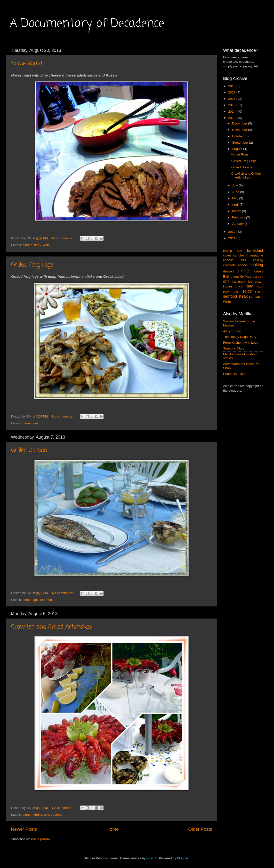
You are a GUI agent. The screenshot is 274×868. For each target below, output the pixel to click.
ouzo (260, 287)
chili (243, 260)
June (236, 192)
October (238, 136)
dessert (228, 271)
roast (236, 292)
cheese (228, 260)
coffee (243, 265)
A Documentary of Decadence (87, 24)
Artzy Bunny (232, 331)
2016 (232, 99)
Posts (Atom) (40, 839)
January (238, 224)
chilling (258, 260)
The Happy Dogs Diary (240, 337)
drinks (38, 815)
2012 (232, 232)
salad (247, 291)
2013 (232, 118)
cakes (227, 255)
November (240, 130)
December (240, 123)
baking (227, 251)
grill (36, 423)
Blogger (183, 858)
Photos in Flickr (234, 374)
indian (227, 286)
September (241, 143)
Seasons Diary (234, 348)
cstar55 (152, 858)
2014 (232, 112)
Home (113, 829)
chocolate (229, 265)
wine (46, 245)
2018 (232, 86)
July (235, 185)
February (239, 217)
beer (239, 251)
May (236, 198)
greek (259, 276)
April (236, 205)
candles (239, 255)
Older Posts (200, 829)
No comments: (63, 238)
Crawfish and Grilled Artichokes (52, 627)
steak (37, 245)
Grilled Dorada (29, 450)
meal (250, 286)
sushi (259, 297)
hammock (239, 282)
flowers (249, 277)
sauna (259, 292)
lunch (239, 286)
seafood (46, 600)
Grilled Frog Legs (32, 265)
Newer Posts (24, 829)
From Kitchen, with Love (241, 343)
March (237, 211)
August (238, 149)
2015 (232, 105)
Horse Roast (27, 64)
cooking (256, 265)
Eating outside (234, 276)
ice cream (256, 282)
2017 (232, 92)
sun (252, 297)
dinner (27, 245)
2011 (232, 238)
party (226, 292)
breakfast (255, 250)
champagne (254, 255)
